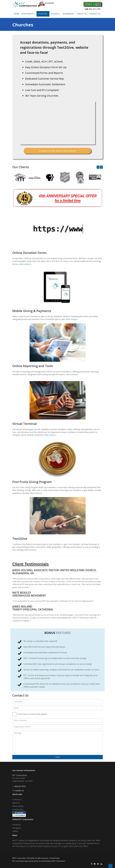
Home (16, 14)
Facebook (16, 825)
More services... (26, 264)
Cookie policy (18, 810)
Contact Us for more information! (57, 151)
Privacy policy (18, 806)
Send (58, 757)
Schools (56, 14)
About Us (82, 14)
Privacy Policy (55, 858)
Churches (43, 14)
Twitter (15, 831)
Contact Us (95, 14)
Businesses (69, 14)
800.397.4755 (20, 786)
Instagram (17, 828)
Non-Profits (28, 14)
